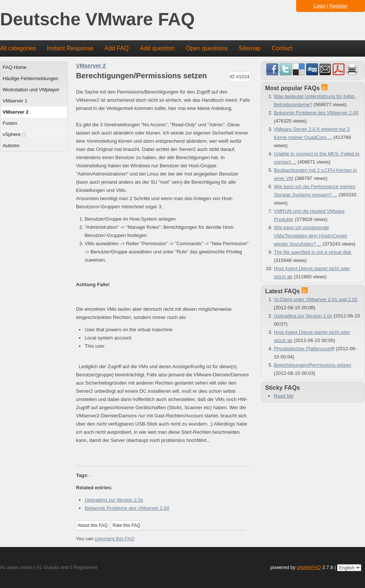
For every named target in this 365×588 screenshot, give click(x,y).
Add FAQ (117, 48)
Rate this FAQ (126, 525)
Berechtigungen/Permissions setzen (312, 365)
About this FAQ (93, 525)
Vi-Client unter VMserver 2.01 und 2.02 (316, 299)
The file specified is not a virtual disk (312, 252)
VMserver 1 (15, 101)
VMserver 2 (15, 112)
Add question (157, 48)
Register (339, 6)
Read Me (284, 396)
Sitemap (250, 48)
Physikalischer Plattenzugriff (304, 349)
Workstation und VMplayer (31, 90)
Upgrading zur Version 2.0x (114, 500)
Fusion (10, 123)
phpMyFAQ (309, 567)
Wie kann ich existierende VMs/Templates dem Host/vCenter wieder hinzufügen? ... (310, 236)
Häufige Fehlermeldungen (31, 78)
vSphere (14, 134)
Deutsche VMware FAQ (97, 20)
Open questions (207, 48)
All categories (18, 48)
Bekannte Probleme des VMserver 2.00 (127, 508)
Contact (282, 48)
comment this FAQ (115, 539)
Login (320, 6)
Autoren (11, 146)
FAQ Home (15, 67)
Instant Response (70, 48)
